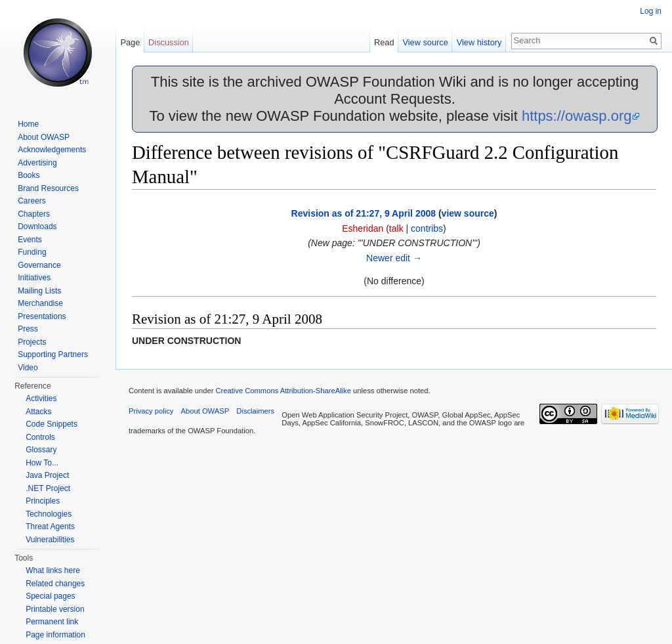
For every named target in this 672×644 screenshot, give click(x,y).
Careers (32, 201)
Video (28, 368)
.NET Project (48, 488)
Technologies (49, 514)
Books (29, 175)
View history (479, 42)
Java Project (47, 475)
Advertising (37, 163)
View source (425, 42)
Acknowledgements (52, 150)
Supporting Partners (53, 354)
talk (396, 228)
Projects (32, 342)
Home (28, 124)
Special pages (50, 596)
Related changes (55, 584)
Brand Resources (48, 188)
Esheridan (363, 228)
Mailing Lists (39, 291)
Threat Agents (50, 526)
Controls (40, 437)
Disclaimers (255, 411)
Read (384, 42)
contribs (427, 228)
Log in (651, 11)
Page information (55, 635)
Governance (39, 265)
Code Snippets (52, 424)
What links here (53, 570)
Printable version (55, 609)
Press (28, 329)
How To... (42, 463)
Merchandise (40, 303)
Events (30, 240)
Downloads (37, 226)
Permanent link (52, 622)
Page (130, 42)
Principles (43, 501)
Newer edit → (394, 258)
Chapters (34, 214)
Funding (32, 252)
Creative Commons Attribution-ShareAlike (283, 391)
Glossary (41, 450)
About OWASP (44, 137)
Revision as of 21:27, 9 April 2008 (364, 213)
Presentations (42, 316)
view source (468, 213)
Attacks (38, 412)
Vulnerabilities (50, 540)
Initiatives (34, 278)
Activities (41, 398)
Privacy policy (151, 411)
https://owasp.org (577, 116)
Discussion (169, 42)
